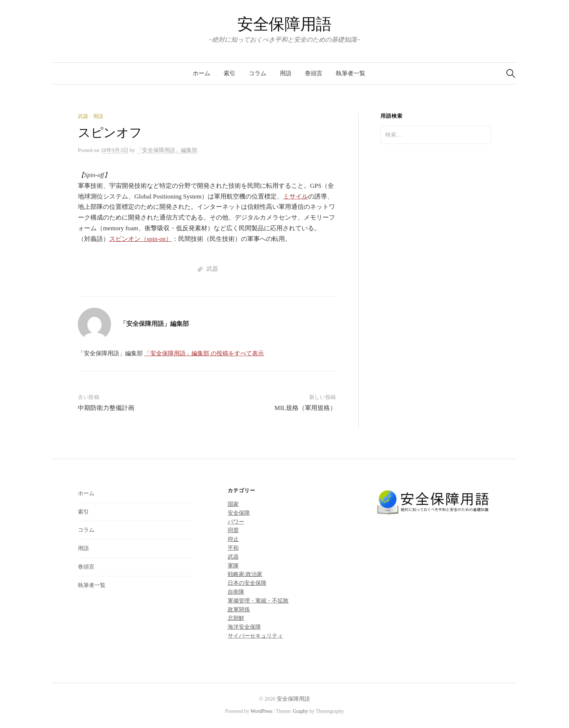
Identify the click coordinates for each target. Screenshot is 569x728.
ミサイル (296, 196)
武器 (83, 116)
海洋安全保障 (244, 627)
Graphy (300, 711)
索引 (230, 73)
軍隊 (233, 566)
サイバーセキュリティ (255, 636)
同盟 (233, 530)
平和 (233, 548)
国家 (233, 504)
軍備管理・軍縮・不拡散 (258, 601)
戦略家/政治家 (245, 574)
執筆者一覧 (351, 73)
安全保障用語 (284, 24)
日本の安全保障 (247, 583)
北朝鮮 (236, 618)
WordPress (262, 711)
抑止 (233, 539)
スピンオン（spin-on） (141, 239)
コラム (258, 73)
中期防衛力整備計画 (106, 408)
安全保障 (239, 513)
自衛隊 (236, 592)
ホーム (201, 73)
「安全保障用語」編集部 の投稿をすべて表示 (204, 353)
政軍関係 (239, 610)
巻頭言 (314, 73)
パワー (236, 522)
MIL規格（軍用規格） (305, 408)
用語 (286, 73)
